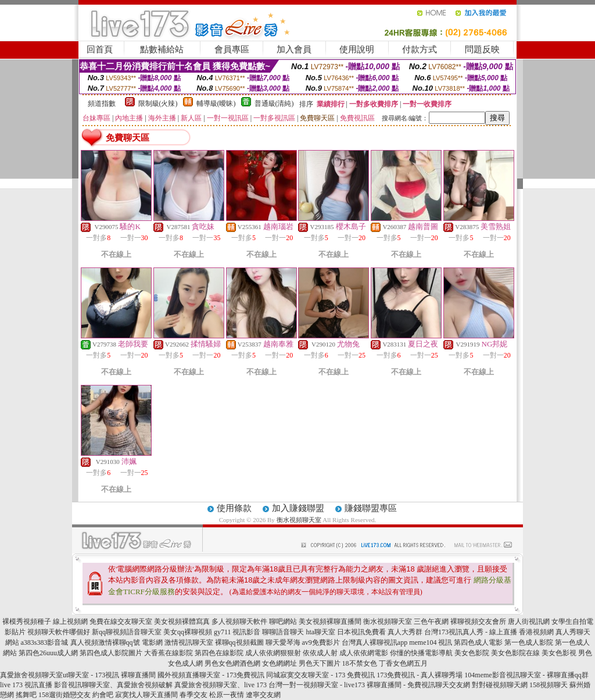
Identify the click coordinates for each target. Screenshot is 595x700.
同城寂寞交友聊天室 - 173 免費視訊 (320, 675)
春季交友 (193, 695)
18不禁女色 (360, 663)
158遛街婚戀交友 (64, 695)
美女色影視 (559, 653)
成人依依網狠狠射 (273, 653)
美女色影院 (472, 653)
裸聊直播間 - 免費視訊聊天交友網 (418, 685)
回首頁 (100, 49)
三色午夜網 (431, 622)
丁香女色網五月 (403, 663)
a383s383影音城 (45, 642)
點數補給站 (162, 49)
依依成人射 (320, 653)
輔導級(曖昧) (216, 103)
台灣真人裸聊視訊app (374, 642)
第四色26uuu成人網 (48, 653)
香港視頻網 (536, 632)
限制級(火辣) (158, 103)
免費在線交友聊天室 (121, 622)
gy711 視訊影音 (237, 632)
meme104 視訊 (431, 642)
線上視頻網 (70, 622)
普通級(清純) (274, 103)
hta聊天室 (320, 632)
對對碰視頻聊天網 (500, 685)
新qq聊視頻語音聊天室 (127, 632)
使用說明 (357, 49)
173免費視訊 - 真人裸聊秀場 (420, 675)
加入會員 (294, 49)
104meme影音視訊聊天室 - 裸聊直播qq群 (526, 675)
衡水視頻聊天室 (299, 520)
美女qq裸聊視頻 (188, 632)
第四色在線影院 (219, 653)
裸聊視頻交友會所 (478, 622)
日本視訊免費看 (361, 632)
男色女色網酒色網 (232, 663)
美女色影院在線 (515, 653)
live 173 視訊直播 (26, 685)
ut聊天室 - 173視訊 (91, 675)
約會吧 (103, 695)
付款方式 (420, 49)
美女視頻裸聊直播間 (330, 622)
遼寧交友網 (263, 695)
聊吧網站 (283, 622)
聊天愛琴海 (283, 642)
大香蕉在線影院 (169, 653)
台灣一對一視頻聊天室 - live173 (317, 685)
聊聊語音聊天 (283, 632)
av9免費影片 (321, 642)
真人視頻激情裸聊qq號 (105, 642)
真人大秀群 (405, 632)
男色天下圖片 (320, 663)
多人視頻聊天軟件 (239, 622)
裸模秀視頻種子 (27, 622)
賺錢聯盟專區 (371, 508)
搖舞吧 (26, 695)
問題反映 (482, 49)
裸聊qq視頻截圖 (239, 642)
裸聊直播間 (138, 675)
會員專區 (232, 49)
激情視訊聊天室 (189, 642)
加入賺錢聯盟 (298, 508)
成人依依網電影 (364, 653)
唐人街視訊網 (529, 622)
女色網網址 (279, 663)
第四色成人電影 (478, 642)
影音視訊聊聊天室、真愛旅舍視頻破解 (113, 685)
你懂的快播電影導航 (421, 653)
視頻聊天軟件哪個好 (59, 632)
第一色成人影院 (529, 642)
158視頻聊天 (549, 685)
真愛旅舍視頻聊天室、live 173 (221, 685)
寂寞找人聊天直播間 (146, 695)
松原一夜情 (227, 695)
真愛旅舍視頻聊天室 (31, 675)
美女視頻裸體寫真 (182, 622)
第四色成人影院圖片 (111, 653)
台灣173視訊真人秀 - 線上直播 (471, 632)
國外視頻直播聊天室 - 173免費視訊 (211, 675)
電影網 (152, 642)
